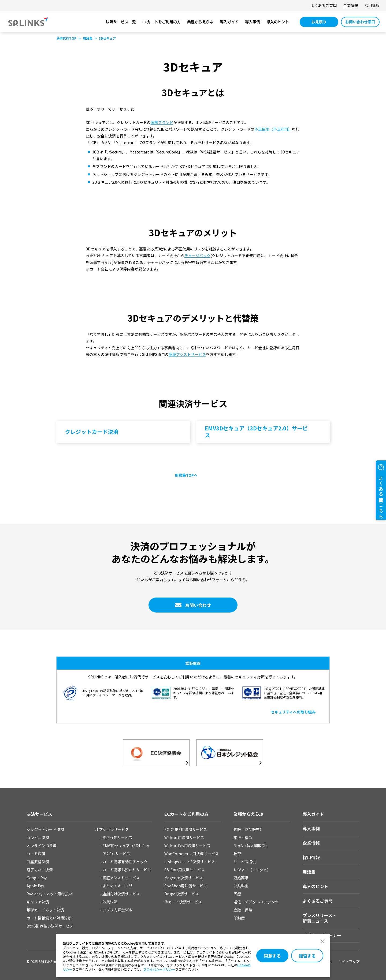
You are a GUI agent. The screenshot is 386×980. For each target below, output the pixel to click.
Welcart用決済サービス (184, 838)
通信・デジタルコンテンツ (256, 902)
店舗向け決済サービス (121, 894)
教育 (237, 854)
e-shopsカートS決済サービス (190, 862)
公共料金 (241, 886)
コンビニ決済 (38, 838)
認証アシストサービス (187, 354)
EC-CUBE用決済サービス (186, 829)
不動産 (239, 918)
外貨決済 (110, 902)
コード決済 (36, 854)
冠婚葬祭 (241, 878)
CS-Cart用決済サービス (184, 870)
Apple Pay (35, 886)
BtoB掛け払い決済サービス (50, 926)
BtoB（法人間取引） (251, 846)
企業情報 (351, 5)
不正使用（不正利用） (273, 129)
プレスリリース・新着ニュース (320, 918)
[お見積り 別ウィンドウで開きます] (319, 22)
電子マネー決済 (40, 870)
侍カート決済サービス (183, 902)
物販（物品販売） (248, 829)
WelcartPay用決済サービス (187, 846)
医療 (237, 894)
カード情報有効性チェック (125, 862)
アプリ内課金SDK (117, 910)
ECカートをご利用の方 (162, 22)
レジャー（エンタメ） (252, 870)
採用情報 (372, 5)
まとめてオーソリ (117, 886)
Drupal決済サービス (182, 894)
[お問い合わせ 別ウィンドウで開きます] (193, 605)
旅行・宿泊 (243, 838)
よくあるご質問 (324, 5)
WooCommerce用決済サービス (192, 854)
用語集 (309, 872)
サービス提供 (245, 862)
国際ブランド (162, 122)
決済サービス (39, 814)
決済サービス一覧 (121, 22)
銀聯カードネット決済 (45, 910)
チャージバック (197, 256)
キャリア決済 (38, 902)
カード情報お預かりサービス (127, 870)
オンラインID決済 (42, 846)
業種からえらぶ (200, 22)
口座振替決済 (38, 862)
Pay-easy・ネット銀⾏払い (49, 894)
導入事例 (253, 22)
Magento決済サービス (184, 878)
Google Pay (37, 878)
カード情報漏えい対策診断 (49, 918)
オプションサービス (112, 829)
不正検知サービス (117, 838)
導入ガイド (229, 22)
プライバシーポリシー (159, 969)
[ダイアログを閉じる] (322, 941)
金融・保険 (243, 910)
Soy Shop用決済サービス (186, 886)
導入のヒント (278, 22)
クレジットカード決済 (45, 829)
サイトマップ (349, 961)
